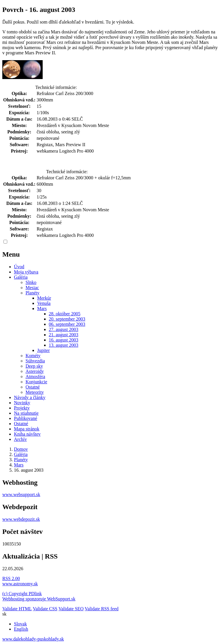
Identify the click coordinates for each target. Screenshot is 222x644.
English (21, 629)
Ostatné (33, 387)
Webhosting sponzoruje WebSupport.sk (39, 599)
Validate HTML (17, 609)
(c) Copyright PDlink (22, 594)
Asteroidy (35, 371)
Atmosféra (35, 376)
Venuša (44, 303)
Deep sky (34, 366)
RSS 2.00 (11, 578)
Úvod (19, 267)
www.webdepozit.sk (21, 519)
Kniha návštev (27, 434)
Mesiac (32, 288)
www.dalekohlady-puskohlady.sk (33, 639)
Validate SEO (71, 609)
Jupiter (44, 350)
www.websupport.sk (21, 494)
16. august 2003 (64, 340)
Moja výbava (26, 272)
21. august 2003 (64, 335)
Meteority (35, 392)
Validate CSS (45, 609)
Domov (21, 449)
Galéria (21, 277)
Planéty (33, 293)
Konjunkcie (36, 382)
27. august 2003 (64, 329)
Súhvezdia (35, 361)
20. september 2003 (67, 319)
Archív (20, 439)
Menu (11, 254)
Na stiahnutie (26, 413)
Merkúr (44, 298)
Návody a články (30, 397)
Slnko (31, 282)
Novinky (22, 403)
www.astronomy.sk (20, 584)
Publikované (26, 418)
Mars (42, 308)
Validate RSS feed (102, 609)
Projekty (22, 408)
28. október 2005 (65, 314)
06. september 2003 (67, 324)
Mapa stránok (27, 429)
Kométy (33, 356)
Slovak (20, 624)
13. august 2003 (64, 345)
